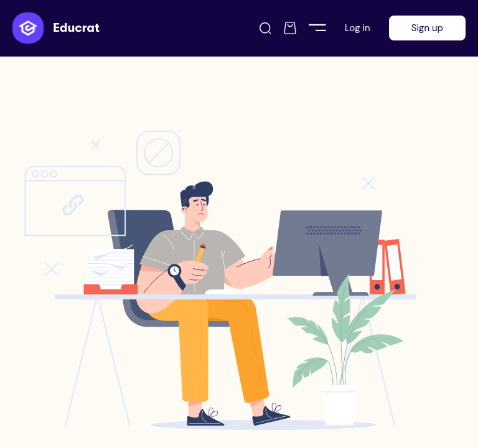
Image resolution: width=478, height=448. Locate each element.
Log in (358, 28)
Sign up (427, 28)
